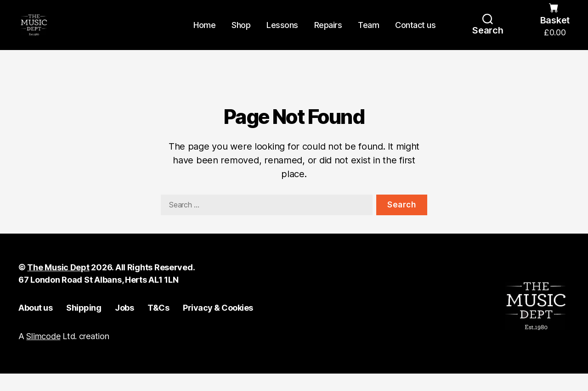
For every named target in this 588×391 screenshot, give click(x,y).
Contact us (415, 33)
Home (204, 33)
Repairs (328, 33)
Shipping (84, 325)
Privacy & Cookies (218, 325)
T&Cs (158, 325)
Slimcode (43, 354)
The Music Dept (58, 284)
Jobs (124, 325)
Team (368, 33)
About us (35, 325)
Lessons (282, 33)
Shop (241, 33)
